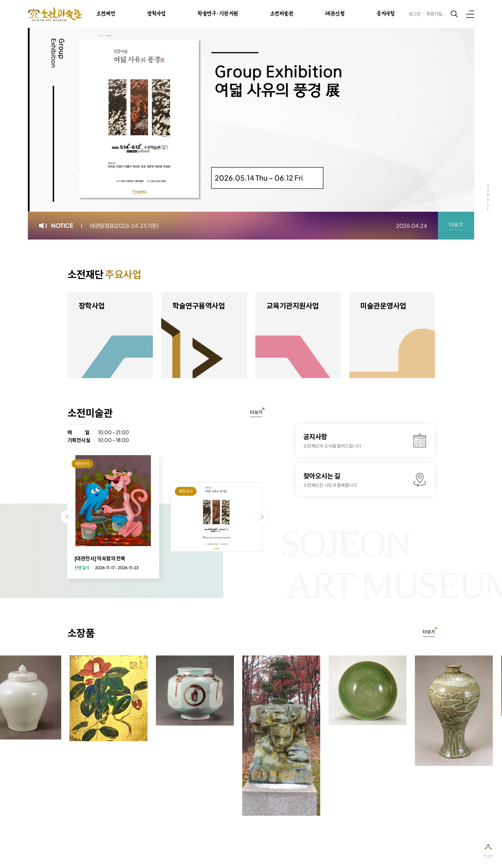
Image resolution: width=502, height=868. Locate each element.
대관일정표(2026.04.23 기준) (124, 225)
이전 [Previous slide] (70, 175)
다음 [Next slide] (129, 175)
